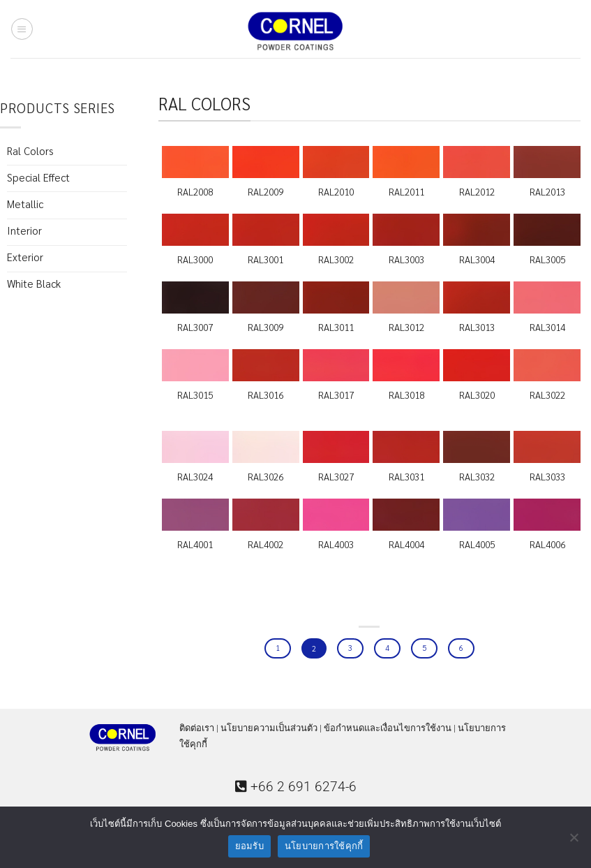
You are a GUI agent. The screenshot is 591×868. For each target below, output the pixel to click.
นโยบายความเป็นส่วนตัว (269, 728)
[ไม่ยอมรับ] (574, 841)
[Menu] (22, 29)
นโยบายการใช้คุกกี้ (324, 846)
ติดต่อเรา (197, 728)
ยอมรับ (249, 846)
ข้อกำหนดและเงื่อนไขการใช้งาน (388, 728)
